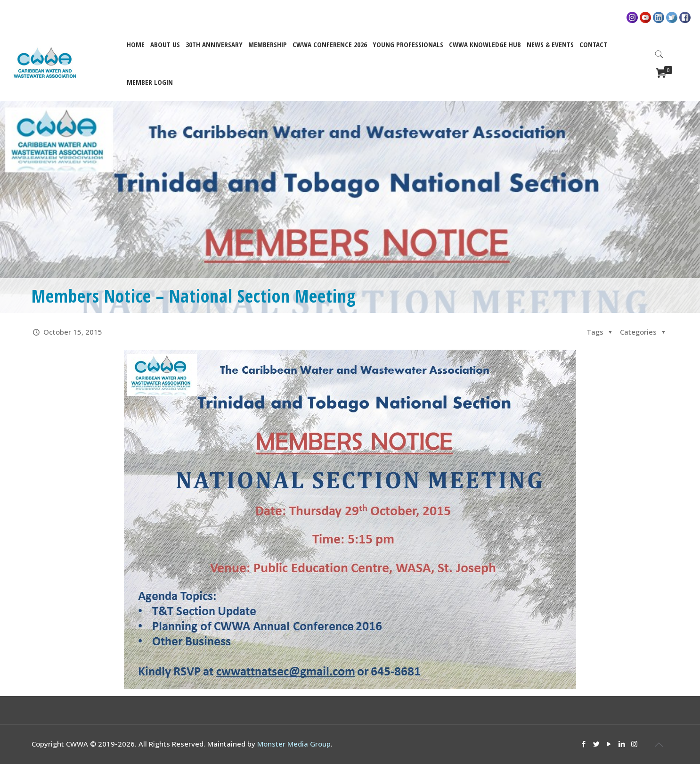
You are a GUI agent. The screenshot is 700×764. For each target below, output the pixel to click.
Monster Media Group (294, 744)
